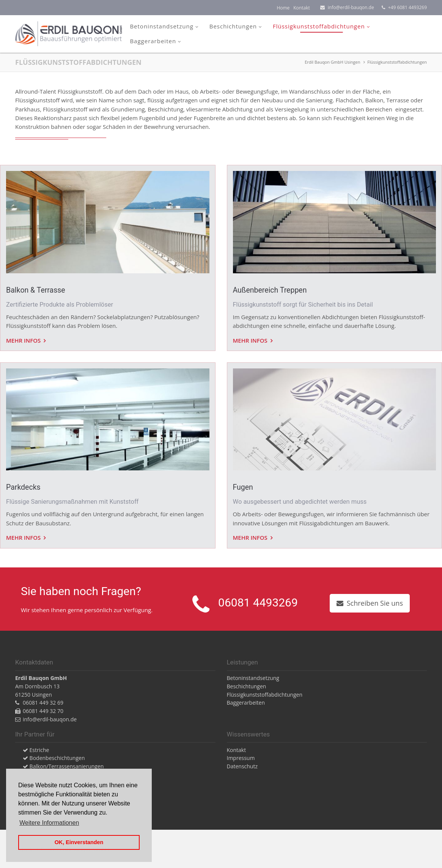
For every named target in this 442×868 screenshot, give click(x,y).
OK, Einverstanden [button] (79, 842)
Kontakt (301, 8)
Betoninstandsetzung (161, 26)
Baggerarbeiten (153, 41)
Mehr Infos (24, 340)
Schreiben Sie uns (375, 603)
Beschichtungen (233, 26)
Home (283, 8)
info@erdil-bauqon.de (351, 7)
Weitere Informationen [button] (49, 823)
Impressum (241, 758)
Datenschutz (242, 766)
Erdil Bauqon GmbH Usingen (332, 62)
